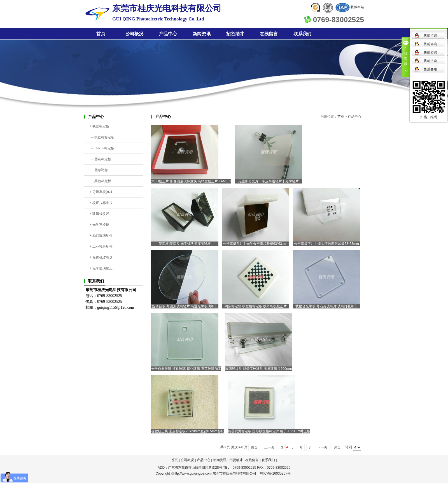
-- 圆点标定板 (100, 159)
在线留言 (269, 34)
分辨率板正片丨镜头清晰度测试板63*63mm (326, 244)
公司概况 (134, 34)
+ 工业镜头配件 (101, 247)
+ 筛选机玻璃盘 (101, 257)
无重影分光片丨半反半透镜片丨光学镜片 (269, 181)
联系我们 (302, 34)
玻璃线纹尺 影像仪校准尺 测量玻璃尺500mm (259, 369)
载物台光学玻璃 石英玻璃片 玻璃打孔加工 (327, 306)
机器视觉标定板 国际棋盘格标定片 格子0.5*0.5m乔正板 (269, 431)
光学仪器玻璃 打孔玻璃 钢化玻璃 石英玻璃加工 (186, 369)
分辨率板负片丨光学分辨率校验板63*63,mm (256, 244)
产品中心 (168, 34)
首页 (101, 34)
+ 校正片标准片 (101, 203)
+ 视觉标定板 (99, 126)
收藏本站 (357, 7)
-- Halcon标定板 (102, 148)
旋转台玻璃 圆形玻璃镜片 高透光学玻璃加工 (185, 306)
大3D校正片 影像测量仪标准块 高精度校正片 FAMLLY (191, 181)
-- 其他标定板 (100, 181)
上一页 (269, 447)
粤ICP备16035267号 (275, 473)
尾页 (337, 447)
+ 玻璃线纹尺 (99, 214)
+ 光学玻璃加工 (101, 268)
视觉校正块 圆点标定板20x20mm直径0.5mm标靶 (188, 431)
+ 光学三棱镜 (99, 225)
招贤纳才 (235, 34)
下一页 (322, 447)
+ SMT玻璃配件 (101, 236)
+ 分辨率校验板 (101, 192)
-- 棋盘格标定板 (102, 137)
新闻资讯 (202, 34)
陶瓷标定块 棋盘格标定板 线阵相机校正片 (256, 306)
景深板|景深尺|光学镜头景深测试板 (185, 244)
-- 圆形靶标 (99, 170)
